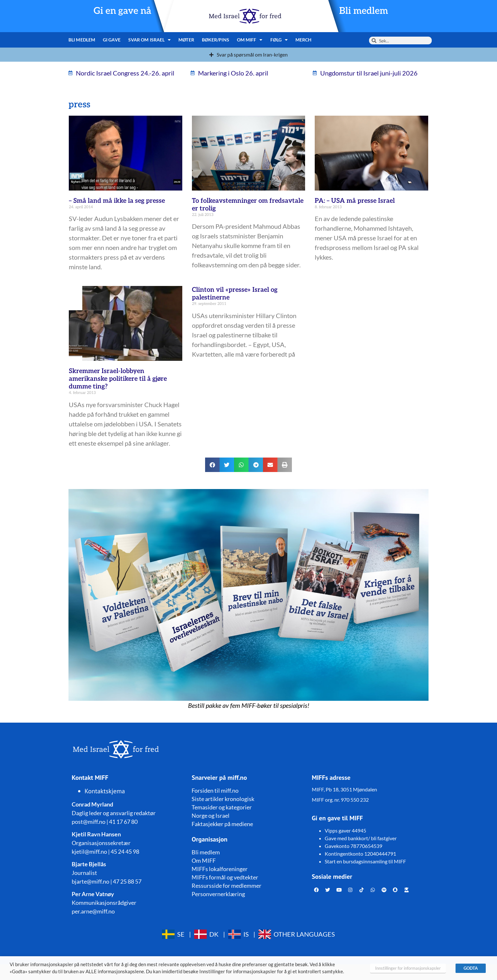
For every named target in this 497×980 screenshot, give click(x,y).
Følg (279, 40)
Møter (186, 40)
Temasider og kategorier (222, 807)
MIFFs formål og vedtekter (225, 877)
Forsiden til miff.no (215, 790)
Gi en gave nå (122, 11)
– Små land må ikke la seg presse (117, 201)
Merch (304, 40)
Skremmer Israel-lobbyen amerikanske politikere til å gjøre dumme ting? (118, 379)
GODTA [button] (471, 968)
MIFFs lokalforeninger (220, 869)
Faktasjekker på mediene (222, 824)
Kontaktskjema (105, 791)
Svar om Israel (150, 40)
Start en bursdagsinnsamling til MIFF (365, 861)
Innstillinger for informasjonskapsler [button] (408, 968)
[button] (212, 465)
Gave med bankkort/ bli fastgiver (361, 838)
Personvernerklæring (218, 894)
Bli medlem (364, 11)
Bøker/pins (216, 40)
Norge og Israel (211, 815)
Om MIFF (250, 40)
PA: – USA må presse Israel (355, 201)
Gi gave (112, 40)
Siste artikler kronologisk (223, 799)
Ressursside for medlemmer (226, 886)
